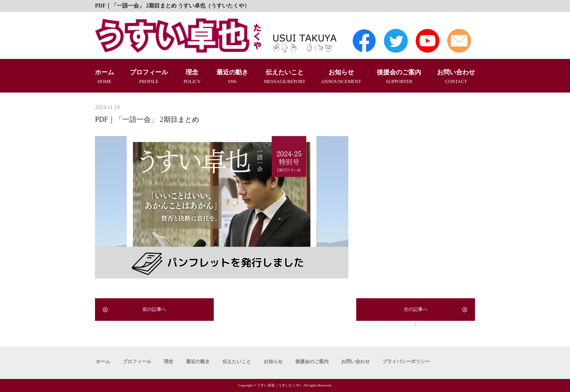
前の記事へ (135, 309)
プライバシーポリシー (406, 362)
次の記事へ (435, 309)
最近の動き (232, 77)
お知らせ (341, 77)
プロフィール (149, 77)
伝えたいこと (285, 77)
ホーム (104, 77)
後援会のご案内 (399, 77)
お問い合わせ (456, 77)
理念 (192, 77)
